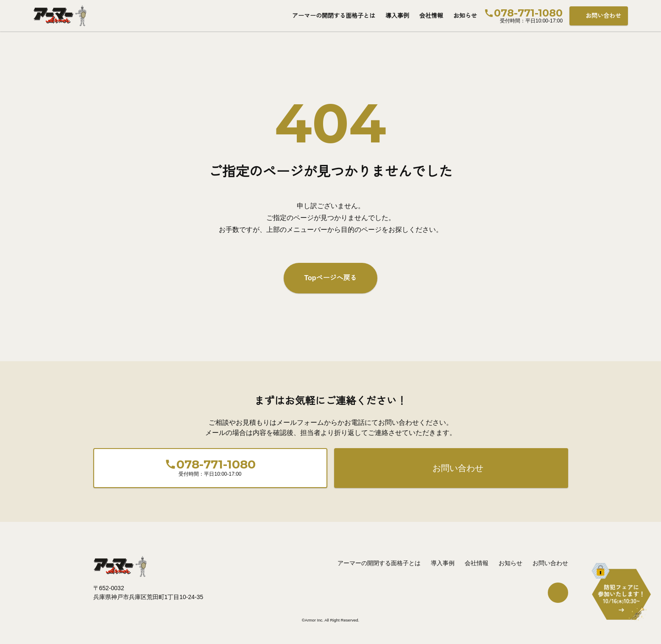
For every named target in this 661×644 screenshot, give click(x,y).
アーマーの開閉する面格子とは (334, 16)
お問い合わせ (603, 16)
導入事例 (397, 16)
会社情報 (431, 16)
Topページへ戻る (330, 278)
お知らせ (465, 16)
